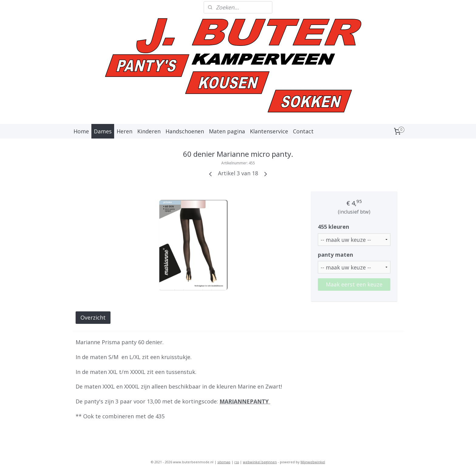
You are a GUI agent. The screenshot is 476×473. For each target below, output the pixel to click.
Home (81, 131)
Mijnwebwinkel (313, 462)
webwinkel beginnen (260, 462)
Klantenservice (269, 131)
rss (237, 462)
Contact (303, 131)
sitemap (224, 462)
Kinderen (149, 131)
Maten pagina (227, 131)
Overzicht (93, 317)
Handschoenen (185, 131)
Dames (103, 131)
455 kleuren (333, 227)
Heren (124, 131)
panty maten (335, 255)
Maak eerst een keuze (354, 284)
